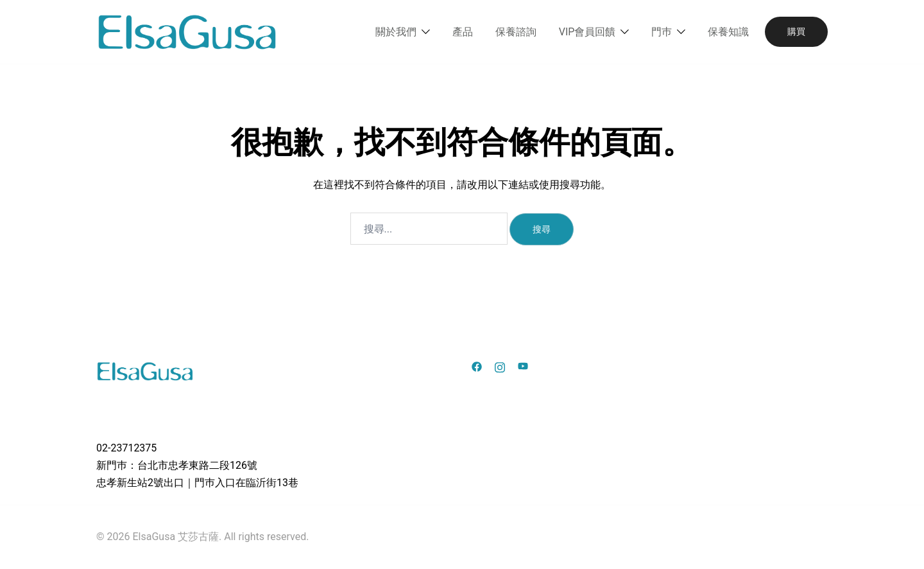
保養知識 (728, 32)
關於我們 (396, 32)
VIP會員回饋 (587, 32)
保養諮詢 (516, 32)
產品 (463, 32)
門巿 (662, 32)
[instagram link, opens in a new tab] (500, 366)
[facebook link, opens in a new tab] (477, 366)
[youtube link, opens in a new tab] (523, 366)
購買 (796, 31)
